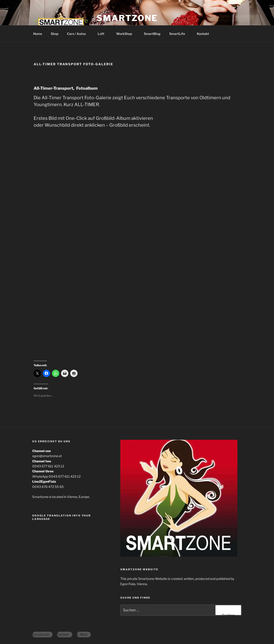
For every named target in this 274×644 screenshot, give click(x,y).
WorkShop (126, 34)
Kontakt (203, 34)
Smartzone (127, 18)
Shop (55, 34)
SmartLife (179, 34)
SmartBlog (152, 34)
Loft (103, 34)
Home (38, 34)
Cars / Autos (79, 34)
